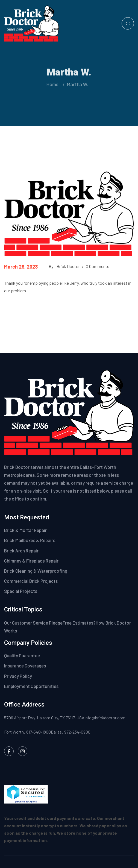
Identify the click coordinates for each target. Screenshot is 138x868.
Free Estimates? (79, 623)
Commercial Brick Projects (31, 581)
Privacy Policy (18, 676)
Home (52, 84)
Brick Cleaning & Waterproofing (36, 571)
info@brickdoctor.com (105, 718)
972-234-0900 (77, 732)
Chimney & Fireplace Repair (31, 561)
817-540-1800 (39, 732)
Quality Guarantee (22, 655)
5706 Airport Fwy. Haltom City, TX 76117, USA (44, 718)
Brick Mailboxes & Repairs (30, 540)
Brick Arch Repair (21, 551)
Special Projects (21, 591)
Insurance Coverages (25, 666)
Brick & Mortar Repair (25, 530)
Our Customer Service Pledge (33, 623)
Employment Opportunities (31, 686)
